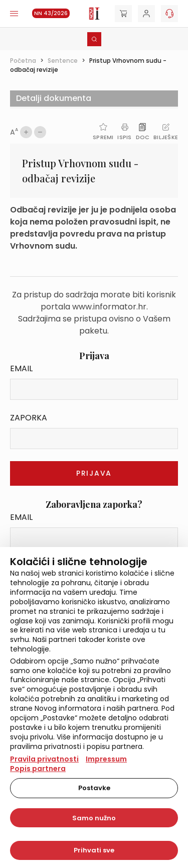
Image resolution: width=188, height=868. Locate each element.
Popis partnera (38, 769)
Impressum (106, 759)
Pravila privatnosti (44, 759)
